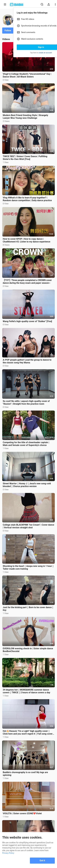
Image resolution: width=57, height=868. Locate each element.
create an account (45, 53)
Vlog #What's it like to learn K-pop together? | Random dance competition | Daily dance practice (27, 199)
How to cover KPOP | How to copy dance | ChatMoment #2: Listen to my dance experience (26, 240)
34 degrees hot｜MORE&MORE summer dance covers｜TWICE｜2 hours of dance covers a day (26, 691)
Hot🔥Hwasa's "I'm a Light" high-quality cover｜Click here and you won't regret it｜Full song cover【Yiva (28, 732)
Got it (42, 861)
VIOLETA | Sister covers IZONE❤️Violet (22, 813)
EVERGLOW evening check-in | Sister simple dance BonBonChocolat (28, 650)
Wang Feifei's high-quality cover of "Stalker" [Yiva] (27, 321)
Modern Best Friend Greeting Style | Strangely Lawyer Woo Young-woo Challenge (25, 117)
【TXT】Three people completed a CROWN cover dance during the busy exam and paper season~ (27, 282)
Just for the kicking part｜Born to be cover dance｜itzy (28, 609)
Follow (8, 30)
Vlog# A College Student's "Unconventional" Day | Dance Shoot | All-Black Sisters (27, 75)
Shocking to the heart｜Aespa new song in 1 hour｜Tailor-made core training (28, 567)
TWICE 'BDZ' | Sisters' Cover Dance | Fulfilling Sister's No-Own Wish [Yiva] (25, 158)
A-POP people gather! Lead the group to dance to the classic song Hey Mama (27, 361)
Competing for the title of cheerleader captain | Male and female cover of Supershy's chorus (26, 444)
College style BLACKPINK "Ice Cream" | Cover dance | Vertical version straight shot (28, 526)
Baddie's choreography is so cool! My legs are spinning (25, 774)
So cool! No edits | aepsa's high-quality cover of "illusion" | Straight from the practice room (26, 402)
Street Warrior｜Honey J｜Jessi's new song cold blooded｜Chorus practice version (27, 485)
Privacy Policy (8, 853)
